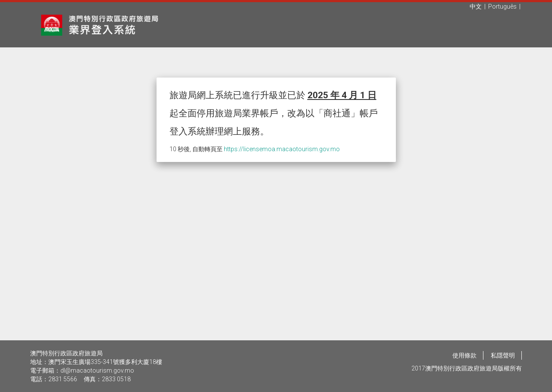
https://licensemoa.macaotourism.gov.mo (282, 149)
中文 (476, 6)
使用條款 (464, 355)
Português (502, 6)
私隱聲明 (503, 355)
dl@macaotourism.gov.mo (97, 370)
